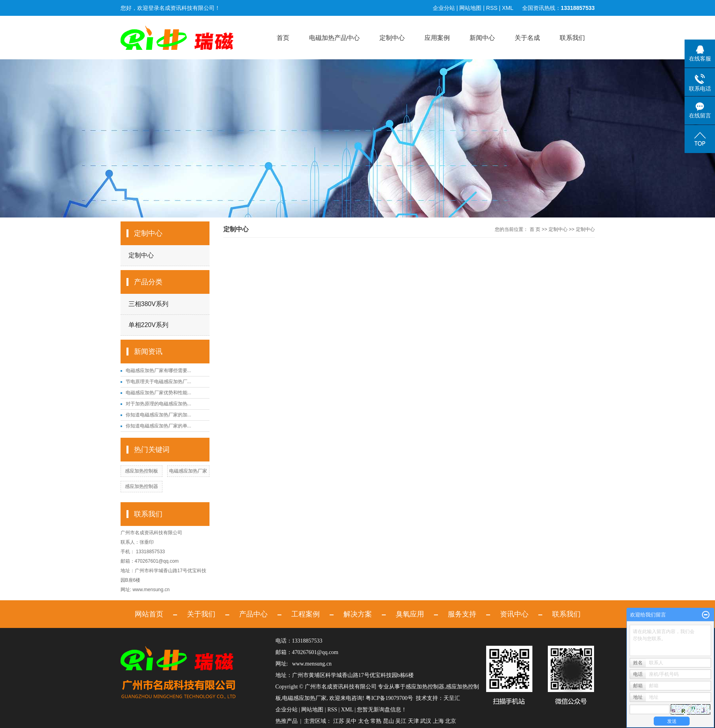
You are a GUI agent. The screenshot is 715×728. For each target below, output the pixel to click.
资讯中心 (514, 614)
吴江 (401, 721)
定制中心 (392, 38)
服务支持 (462, 614)
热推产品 (287, 721)
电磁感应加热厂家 (188, 471)
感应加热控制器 (141, 486)
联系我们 (572, 38)
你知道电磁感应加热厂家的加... (158, 415)
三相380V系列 (148, 304)
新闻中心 (482, 38)
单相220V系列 (148, 325)
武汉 (426, 721)
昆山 (389, 721)
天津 (413, 721)
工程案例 (306, 614)
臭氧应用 (410, 614)
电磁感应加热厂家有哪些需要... (158, 371)
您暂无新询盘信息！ (382, 710)
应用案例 (437, 38)
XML (508, 8)
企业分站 (444, 8)
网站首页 (149, 614)
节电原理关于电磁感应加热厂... (158, 382)
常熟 (376, 721)
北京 (451, 721)
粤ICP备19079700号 (389, 698)
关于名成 (527, 38)
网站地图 (470, 8)
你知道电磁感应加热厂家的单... (158, 426)
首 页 (535, 229)
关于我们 (201, 614)
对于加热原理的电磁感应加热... (158, 404)
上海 (438, 721)
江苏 (339, 721)
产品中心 (253, 614)
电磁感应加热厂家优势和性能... (158, 393)
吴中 (351, 721)
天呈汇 (452, 698)
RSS (492, 8)
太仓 (364, 721)
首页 (283, 38)
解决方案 (358, 614)
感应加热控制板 (141, 471)
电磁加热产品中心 (334, 38)
